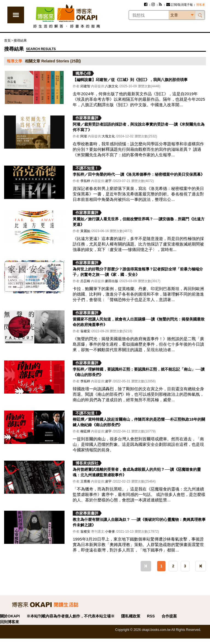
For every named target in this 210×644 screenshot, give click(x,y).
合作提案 (169, 616)
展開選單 (16, 15)
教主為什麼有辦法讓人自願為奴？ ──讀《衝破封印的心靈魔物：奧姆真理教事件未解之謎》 (139, 522)
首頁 (7, 41)
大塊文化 (108, 136)
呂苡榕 (85, 281)
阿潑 (84, 136)
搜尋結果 (20, 41)
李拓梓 (85, 181)
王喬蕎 (85, 481)
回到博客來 (10, 622)
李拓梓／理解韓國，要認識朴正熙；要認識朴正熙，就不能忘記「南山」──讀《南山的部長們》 (139, 372)
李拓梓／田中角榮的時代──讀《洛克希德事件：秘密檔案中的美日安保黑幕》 (139, 174)
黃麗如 (85, 231)
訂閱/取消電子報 (180, 5)
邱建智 (85, 86)
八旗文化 (112, 86)
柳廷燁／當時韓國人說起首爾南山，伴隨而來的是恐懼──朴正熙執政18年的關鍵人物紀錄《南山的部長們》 (139, 422)
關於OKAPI (10, 616)
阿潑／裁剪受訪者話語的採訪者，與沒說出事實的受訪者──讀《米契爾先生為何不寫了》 (139, 127)
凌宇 (108, 181)
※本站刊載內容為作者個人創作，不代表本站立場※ (71, 616)
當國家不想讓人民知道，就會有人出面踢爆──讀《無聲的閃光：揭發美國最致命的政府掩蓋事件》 (139, 322)
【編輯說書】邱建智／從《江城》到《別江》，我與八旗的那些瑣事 (130, 80)
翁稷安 (85, 331)
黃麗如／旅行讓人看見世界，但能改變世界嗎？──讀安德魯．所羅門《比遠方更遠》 (139, 222)
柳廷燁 (85, 431)
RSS (151, 616)
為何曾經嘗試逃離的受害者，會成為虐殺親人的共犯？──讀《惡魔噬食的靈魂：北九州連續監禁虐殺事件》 (137, 472)
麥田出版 (112, 281)
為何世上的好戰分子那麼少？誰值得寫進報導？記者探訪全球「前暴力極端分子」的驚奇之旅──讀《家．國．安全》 (138, 272)
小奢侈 (110, 532)
